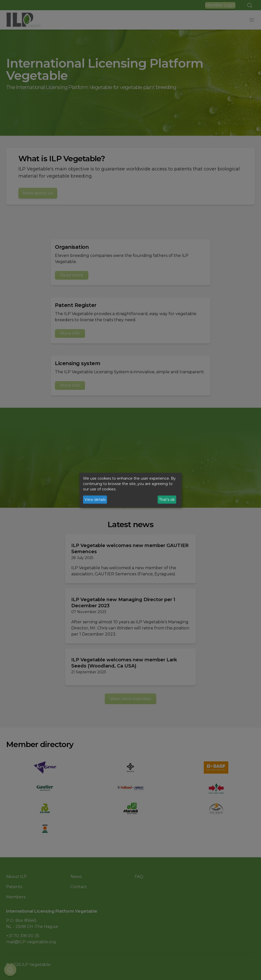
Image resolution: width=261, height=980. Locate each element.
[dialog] (130, 490)
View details (95, 500)
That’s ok (167, 500)
